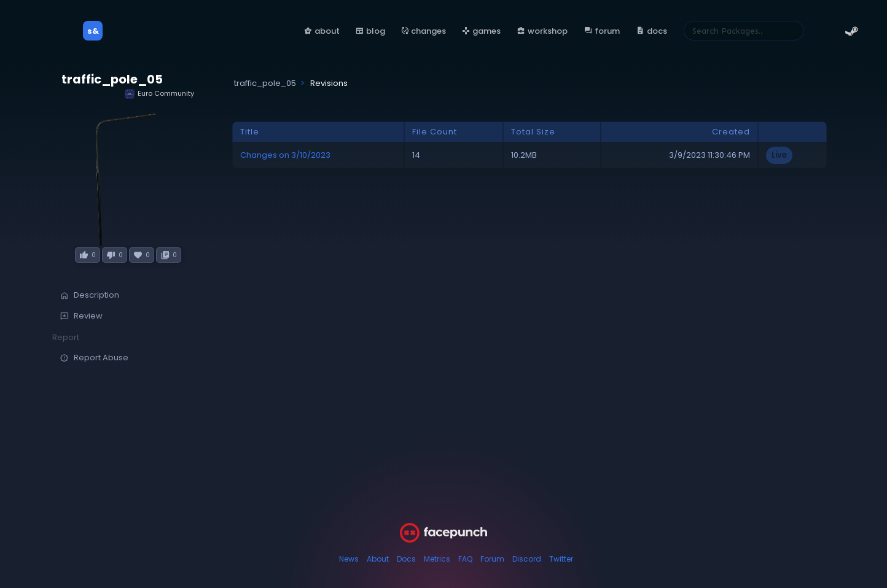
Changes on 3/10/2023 (285, 155)
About (378, 559)
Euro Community (159, 94)
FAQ (465, 559)
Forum (492, 559)
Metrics (437, 559)
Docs (406, 559)
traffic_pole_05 (112, 79)
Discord (527, 559)
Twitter (561, 559)
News (349, 559)
